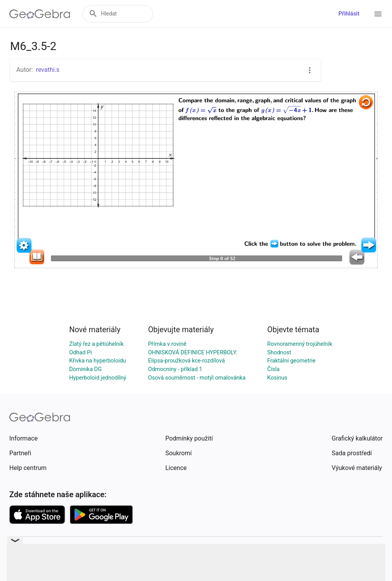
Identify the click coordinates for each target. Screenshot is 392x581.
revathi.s (48, 70)
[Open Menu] (378, 14)
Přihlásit (349, 14)
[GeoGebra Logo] (40, 14)
